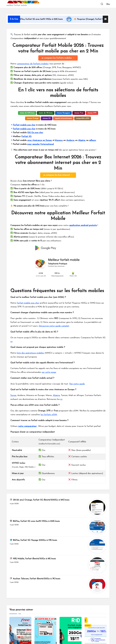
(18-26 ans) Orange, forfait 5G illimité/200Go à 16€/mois (40, 500)
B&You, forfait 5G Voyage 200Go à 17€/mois (33, 540)
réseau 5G (47, 118)
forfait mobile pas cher (28, 303)
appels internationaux (63, 118)
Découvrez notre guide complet (54, 326)
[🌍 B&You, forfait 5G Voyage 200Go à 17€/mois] (97, 545)
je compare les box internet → (58, 175)
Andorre (70, 140)
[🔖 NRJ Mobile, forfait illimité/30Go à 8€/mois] (97, 565)
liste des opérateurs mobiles (30, 353)
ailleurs (93, 140)
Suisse (13, 395)
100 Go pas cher (35, 133)
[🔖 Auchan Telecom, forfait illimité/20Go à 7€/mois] (97, 585)
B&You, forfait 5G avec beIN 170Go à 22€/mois (44, 19)
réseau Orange (33, 118)
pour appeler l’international (41, 144)
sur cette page (49, 372)
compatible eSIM (83, 118)
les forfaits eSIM (49, 415)
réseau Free (79, 113)
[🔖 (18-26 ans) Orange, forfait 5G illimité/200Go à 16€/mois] (97, 507)
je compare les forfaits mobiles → (58, 58)
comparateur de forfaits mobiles (33, 64)
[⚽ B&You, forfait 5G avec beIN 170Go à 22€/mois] (97, 527)
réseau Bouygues (63, 113)
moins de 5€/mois (46, 113)
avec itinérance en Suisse (39, 140)
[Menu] (108, 4)
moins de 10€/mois (27, 113)
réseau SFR (92, 113)
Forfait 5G (26, 136)
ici (11, 342)
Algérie (82, 140)
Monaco (58, 140)
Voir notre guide (77, 384)
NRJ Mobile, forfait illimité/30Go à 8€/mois (33, 559)
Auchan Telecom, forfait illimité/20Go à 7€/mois (35, 578)
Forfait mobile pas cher (24, 125)
